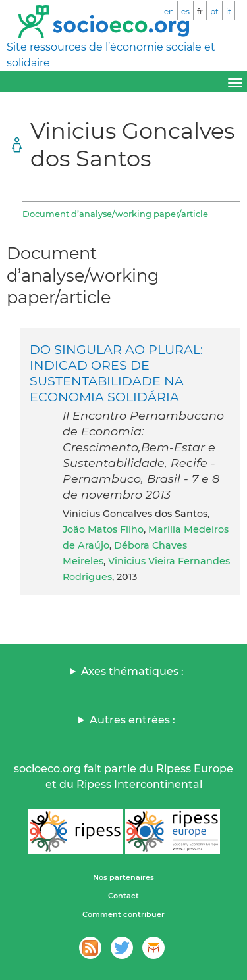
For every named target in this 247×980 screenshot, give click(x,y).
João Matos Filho (103, 529)
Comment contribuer (123, 914)
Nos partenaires (123, 877)
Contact (123, 896)
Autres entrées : (132, 720)
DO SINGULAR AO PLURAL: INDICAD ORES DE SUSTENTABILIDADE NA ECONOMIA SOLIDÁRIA (116, 373)
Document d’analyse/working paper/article (115, 214)
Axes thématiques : (132, 671)
